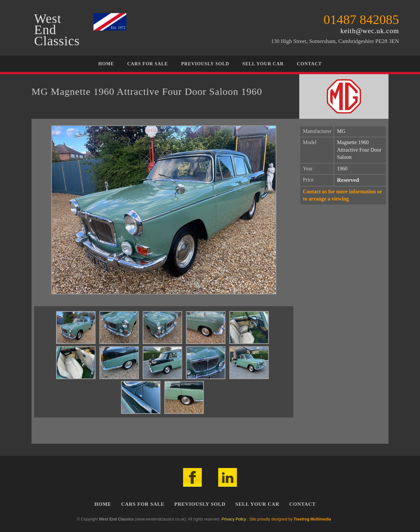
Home (106, 64)
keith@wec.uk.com (370, 31)
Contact (309, 64)
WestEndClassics (57, 30)
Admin (337, 519)
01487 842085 (361, 20)
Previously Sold (205, 64)
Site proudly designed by (290, 519)
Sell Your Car (263, 64)
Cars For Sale (148, 64)
